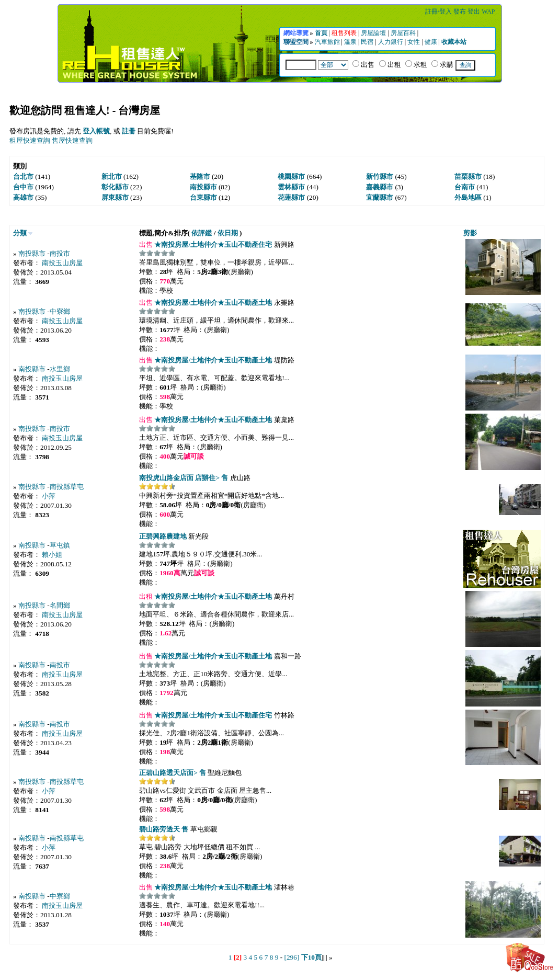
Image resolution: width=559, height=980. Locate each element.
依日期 (228, 233)
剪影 (470, 233)
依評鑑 (202, 233)
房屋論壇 (374, 33)
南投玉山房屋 (62, 263)
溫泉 (351, 42)
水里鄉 (60, 369)
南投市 (60, 253)
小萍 (49, 496)
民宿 (368, 42)
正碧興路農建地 (163, 536)
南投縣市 (32, 253)
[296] (292, 957)
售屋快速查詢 (72, 140)
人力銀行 (391, 42)
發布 (460, 12)
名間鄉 (60, 605)
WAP (488, 12)
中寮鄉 (60, 311)
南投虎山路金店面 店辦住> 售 (184, 478)
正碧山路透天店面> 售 (173, 773)
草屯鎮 (60, 545)
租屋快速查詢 (30, 140)
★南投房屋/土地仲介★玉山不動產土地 (212, 303)
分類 (20, 233)
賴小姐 (52, 555)
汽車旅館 (328, 42)
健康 (432, 42)
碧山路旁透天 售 (164, 829)
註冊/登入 (439, 12)
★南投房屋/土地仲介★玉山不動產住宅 (212, 244)
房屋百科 (404, 33)
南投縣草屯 (67, 487)
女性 (414, 42)
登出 (475, 12)
